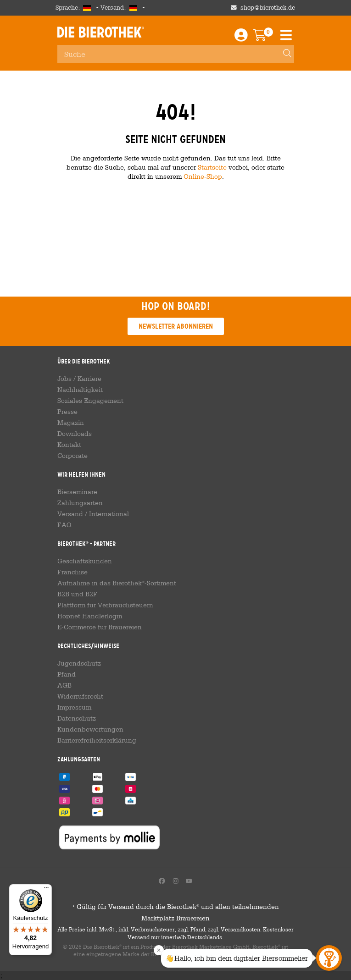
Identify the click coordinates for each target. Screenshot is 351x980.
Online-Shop (203, 176)
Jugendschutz (79, 663)
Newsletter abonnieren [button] (176, 326)
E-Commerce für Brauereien (100, 627)
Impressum (74, 707)
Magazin (71, 423)
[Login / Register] (241, 37)
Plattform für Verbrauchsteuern (105, 605)
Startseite (212, 167)
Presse (67, 412)
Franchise (72, 572)
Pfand (67, 674)
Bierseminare (77, 492)
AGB (64, 685)
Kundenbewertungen (90, 729)
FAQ (64, 525)
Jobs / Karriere (79, 379)
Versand (70, 514)
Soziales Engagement (90, 401)
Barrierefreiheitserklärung (97, 740)
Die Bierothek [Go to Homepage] (101, 32)
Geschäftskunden (85, 561)
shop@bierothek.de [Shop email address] (268, 8)
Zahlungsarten (80, 503)
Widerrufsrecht (80, 696)
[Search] (283, 54)
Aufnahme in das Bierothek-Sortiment (117, 583)
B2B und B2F (77, 594)
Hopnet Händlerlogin (90, 616)
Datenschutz (77, 718)
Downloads (75, 434)
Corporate (72, 456)
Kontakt (69, 445)
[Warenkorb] (266, 37)
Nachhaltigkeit (80, 390)
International (109, 514)
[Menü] (46, 890)
